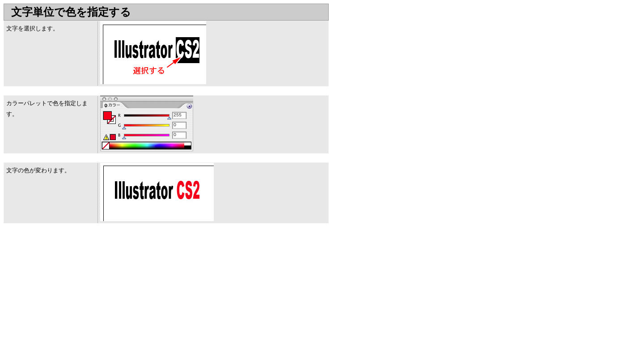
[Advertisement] (79, 295)
